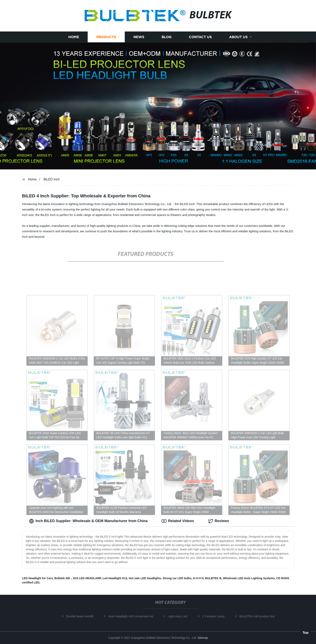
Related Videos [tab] (178, 521)
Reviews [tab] (219, 521)
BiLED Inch (52, 179)
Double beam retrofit (82, 616)
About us (238, 37)
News (139, 37)
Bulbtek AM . (63, 578)
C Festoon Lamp (216, 616)
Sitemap (203, 638)
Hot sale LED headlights (145, 578)
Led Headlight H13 (115, 578)
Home (74, 37)
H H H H (198, 578)
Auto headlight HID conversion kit (133, 616)
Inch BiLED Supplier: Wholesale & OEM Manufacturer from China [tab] (88, 521)
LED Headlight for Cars (37, 578)
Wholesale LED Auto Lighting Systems (249, 578)
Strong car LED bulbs (177, 578)
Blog (167, 37)
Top (306, 633)
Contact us (200, 37)
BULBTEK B (213, 578)
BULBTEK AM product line (259, 616)
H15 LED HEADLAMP (87, 578)
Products (106, 37)
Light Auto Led (180, 616)
